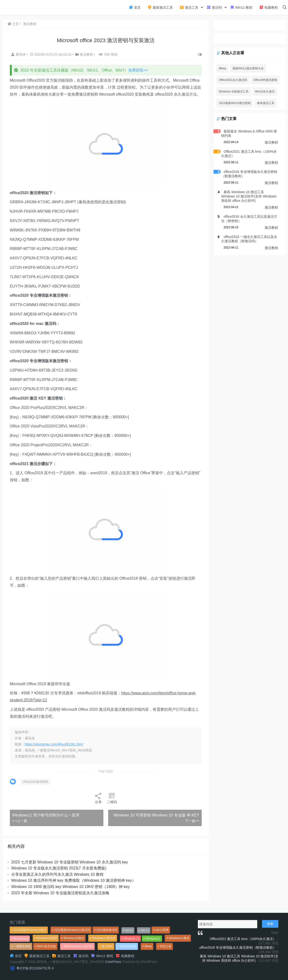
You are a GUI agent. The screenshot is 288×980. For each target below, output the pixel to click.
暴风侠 (19, 54)
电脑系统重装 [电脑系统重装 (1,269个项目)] (128, 946)
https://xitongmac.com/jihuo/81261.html (54, 751)
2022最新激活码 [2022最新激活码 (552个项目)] (107, 930)
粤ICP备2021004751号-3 (35, 968)
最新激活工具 (160, 7)
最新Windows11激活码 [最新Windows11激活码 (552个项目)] (79, 946)
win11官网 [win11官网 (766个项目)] (162, 930)
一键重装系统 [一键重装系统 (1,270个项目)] (22, 946)
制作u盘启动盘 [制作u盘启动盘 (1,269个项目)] (47, 946)
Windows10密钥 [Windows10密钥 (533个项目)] (47, 938)
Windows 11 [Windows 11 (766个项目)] (132, 939)
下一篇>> (192, 828)
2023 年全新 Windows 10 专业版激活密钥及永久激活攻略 (60, 900)
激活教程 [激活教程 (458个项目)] (107, 946)
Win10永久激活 (264, 92)
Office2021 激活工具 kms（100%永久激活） (243, 939)
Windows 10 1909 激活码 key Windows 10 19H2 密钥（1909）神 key (71, 894)
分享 (98, 805)
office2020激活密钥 (35, 789)
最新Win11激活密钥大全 (248, 68)
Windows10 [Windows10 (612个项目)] (21, 939)
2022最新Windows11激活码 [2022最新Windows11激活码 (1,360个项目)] (72, 930)
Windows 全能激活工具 (233, 92)
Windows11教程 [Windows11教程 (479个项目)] (179, 938)
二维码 (111, 805)
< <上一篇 (20, 828)
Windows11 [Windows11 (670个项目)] (153, 939)
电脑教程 (269, 7)
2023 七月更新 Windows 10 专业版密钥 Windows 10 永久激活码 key (70, 869)
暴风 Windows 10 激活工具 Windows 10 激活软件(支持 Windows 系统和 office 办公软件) (249, 196)
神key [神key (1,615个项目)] (148, 946)
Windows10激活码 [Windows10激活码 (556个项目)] (104, 938)
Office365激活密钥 (265, 80)
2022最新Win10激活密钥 (234, 103)
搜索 (270, 924)
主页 (13, 24)
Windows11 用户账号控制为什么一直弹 (46, 822)
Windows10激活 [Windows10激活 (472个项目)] (74, 938)
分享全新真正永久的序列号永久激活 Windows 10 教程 (57, 881)
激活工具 (189, 7)
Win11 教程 (241, 7)
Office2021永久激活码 (232, 80)
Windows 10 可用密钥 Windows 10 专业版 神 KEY (156, 822)
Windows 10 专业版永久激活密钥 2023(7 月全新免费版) (59, 875)
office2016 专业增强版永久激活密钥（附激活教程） (238, 947)
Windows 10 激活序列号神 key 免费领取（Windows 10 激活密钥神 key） (74, 887)
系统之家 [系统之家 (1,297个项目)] (166, 946)
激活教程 (30, 24)
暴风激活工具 (265, 103)
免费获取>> (138, 70)
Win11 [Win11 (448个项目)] (145, 930)
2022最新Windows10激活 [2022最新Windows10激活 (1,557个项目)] (30, 930)
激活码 (214, 7)
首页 (135, 7)
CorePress (113, 962)
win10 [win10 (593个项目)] (129, 930)
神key (222, 68)
